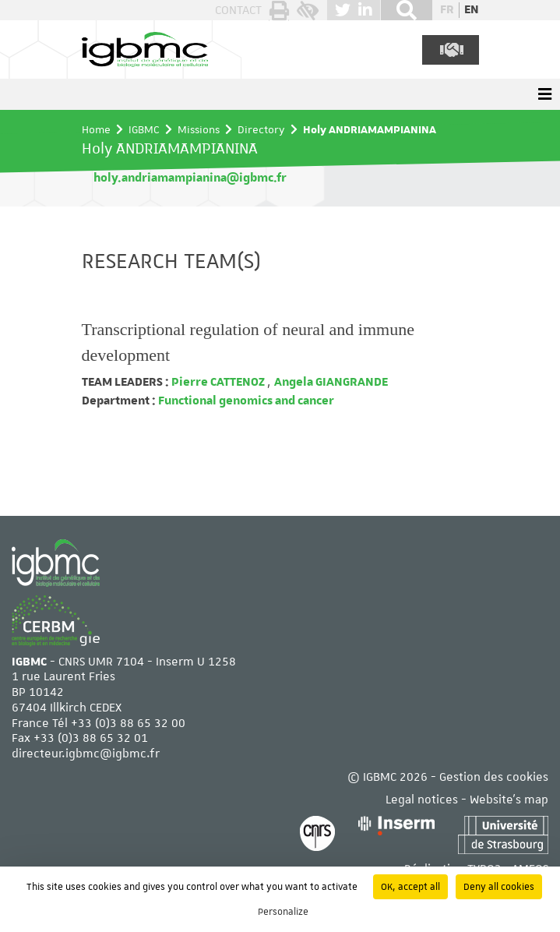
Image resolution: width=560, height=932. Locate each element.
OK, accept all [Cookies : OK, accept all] (410, 887)
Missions (199, 129)
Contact (238, 10)
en (472, 10)
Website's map (509, 800)
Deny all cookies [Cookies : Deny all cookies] (499, 887)
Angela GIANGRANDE (331, 382)
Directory (261, 129)
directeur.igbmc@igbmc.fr (86, 754)
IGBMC (144, 129)
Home (96, 129)
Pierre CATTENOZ (218, 382)
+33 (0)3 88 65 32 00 (128, 724)
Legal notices (422, 800)
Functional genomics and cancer (245, 401)
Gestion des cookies (494, 777)
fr (447, 10)
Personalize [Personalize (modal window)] (283, 912)
